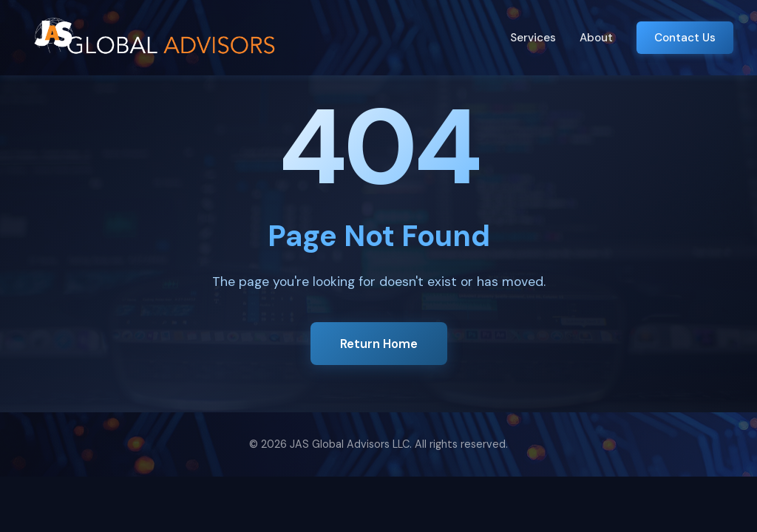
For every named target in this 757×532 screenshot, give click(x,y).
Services (533, 38)
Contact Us (685, 38)
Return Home (379, 344)
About (596, 38)
